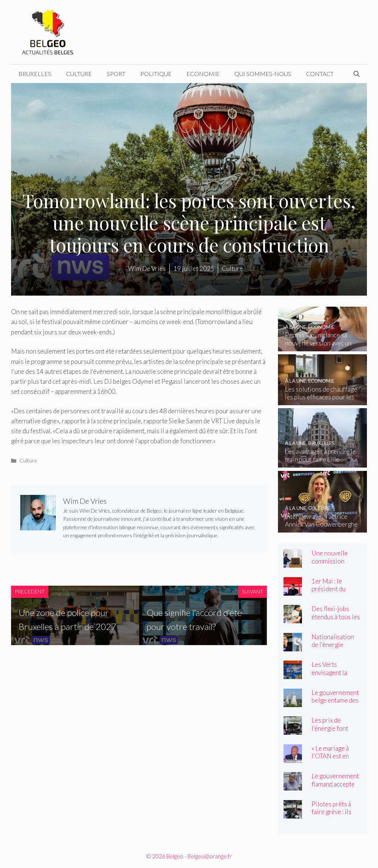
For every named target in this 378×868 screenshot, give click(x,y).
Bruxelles (35, 74)
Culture (79, 74)
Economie (203, 74)
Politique (156, 74)
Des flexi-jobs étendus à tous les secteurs (336, 616)
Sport (116, 74)
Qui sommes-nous (263, 74)
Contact (320, 74)
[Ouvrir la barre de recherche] (357, 74)
